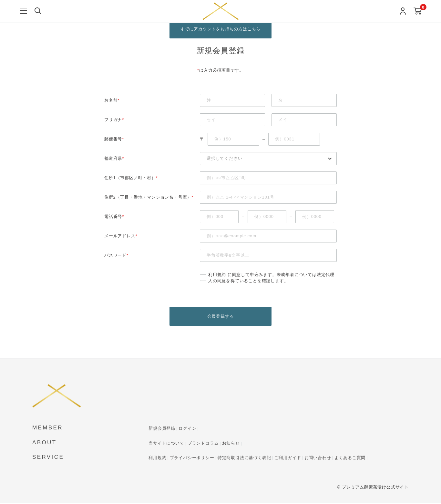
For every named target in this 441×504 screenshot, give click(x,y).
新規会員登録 (162, 429)
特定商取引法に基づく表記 (244, 458)
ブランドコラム (203, 444)
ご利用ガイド (288, 458)
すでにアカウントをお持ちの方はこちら (221, 29)
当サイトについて (166, 444)
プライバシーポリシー (192, 458)
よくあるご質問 (350, 458)
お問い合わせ (318, 458)
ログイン (187, 429)
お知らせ (231, 444)
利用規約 (217, 275)
